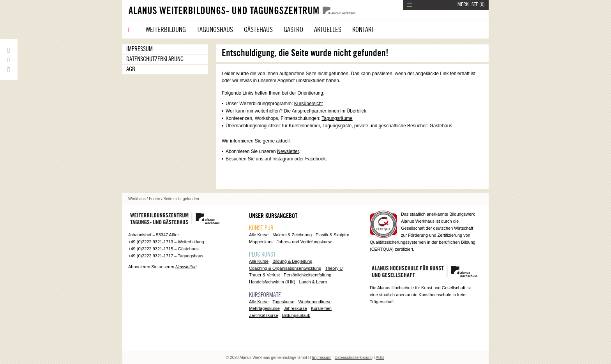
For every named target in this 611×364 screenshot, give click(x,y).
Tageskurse (283, 302)
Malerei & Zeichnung (292, 235)
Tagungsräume (337, 118)
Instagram (283, 159)
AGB (131, 69)
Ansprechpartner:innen (315, 111)
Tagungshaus (215, 30)
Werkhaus (137, 199)
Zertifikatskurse (264, 315)
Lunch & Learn (313, 282)
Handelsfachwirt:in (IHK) (272, 282)
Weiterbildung (166, 30)
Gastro (293, 30)
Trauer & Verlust (264, 275)
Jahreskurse (295, 308)
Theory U (334, 268)
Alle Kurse (259, 235)
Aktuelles (328, 30)
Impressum (140, 49)
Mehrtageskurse (264, 308)
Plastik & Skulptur (332, 235)
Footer (155, 199)
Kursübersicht (308, 104)
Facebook (315, 159)
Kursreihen (321, 308)
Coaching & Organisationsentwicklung (285, 268)
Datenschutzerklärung (155, 59)
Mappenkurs (261, 242)
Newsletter (288, 151)
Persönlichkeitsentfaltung (307, 275)
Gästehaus (258, 30)
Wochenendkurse (315, 302)
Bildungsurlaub (296, 315)
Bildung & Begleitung (292, 261)
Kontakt (363, 30)
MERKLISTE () (471, 5)
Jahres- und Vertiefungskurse (305, 242)
